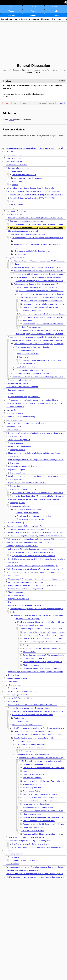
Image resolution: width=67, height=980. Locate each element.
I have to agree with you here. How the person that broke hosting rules (38, 609)
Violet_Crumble (14, 576)
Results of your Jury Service (34, 784)
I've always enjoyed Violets (17, 695)
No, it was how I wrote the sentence (28, 178)
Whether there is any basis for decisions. (33, 755)
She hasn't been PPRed (15, 407)
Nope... (26, 771)
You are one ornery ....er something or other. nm (42, 668)
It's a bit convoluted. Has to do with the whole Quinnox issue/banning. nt (37, 191)
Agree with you (12, 562)
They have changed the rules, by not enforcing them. (31, 841)
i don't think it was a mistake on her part (22, 387)
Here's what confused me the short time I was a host (44, 768)
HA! (10, 602)
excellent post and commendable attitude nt (26, 582)
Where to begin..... (14, 430)
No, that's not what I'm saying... (28, 619)
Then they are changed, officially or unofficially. (31, 844)
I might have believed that (33, 827)
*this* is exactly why (16, 523)
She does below (16, 181)
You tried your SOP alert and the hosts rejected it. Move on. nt (33, 705)
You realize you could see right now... (37, 764)
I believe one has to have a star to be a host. (40, 801)
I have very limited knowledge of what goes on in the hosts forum (34, 453)
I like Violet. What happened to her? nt (21, 692)
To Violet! (10, 151)
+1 (17, 208)
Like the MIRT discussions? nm (31, 748)
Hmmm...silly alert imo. (32, 788)
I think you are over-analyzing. (20, 446)
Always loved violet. (14, 420)
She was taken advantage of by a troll (23, 231)
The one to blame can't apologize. (23, 489)
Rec (6, 103)
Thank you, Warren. (18, 473)
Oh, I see (26, 645)
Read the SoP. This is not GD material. (21, 698)
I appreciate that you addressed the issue (24, 605)
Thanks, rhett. (15, 486)
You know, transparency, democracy (31, 745)
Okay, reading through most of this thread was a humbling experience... (34, 572)
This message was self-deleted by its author (33, 347)
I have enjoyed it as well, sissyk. (32, 519)
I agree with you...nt (16, 390)
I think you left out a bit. (25, 350)
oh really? (14, 688)
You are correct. (29, 364)
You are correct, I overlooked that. (36, 804)
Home (11, 7)
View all (38, 72)
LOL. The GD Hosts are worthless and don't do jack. (41, 761)
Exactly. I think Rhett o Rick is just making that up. (43, 662)
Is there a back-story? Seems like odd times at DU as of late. (30, 188)
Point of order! (19, 718)
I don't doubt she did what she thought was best (32, 251)
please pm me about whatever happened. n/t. (24, 526)
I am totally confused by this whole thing (22, 546)
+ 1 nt (11, 393)
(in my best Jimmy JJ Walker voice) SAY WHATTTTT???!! (33, 198)
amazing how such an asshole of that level (32, 374)
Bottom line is (12, 682)
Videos (11, 11)
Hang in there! (14, 675)
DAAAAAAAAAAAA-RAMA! (17, 678)
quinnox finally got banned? (21, 380)
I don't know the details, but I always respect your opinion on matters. (39, 377)
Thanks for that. (16, 436)
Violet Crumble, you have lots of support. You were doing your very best (35, 569)
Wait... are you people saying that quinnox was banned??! (36, 284)
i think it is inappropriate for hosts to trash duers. (33, 731)
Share (52, 103)
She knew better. (18, 264)
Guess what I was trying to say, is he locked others (41, 360)
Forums (34, 11)
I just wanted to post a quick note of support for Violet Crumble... (30, 148)
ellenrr (8, 81)
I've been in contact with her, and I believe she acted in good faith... (38, 238)
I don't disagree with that (32, 814)
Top (15, 103)
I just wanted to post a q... (53, 19)
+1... (14, 612)
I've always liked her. (15, 155)
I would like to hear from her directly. (21, 417)
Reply (61, 103)
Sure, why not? (27, 751)
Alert (24, 103)
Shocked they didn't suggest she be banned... (40, 794)
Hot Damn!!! (18, 205)
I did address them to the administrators (39, 821)
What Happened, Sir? (15, 215)
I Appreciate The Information (20, 383)
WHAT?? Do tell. (29, 652)
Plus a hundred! (20, 254)
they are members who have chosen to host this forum (33, 556)
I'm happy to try (22, 721)
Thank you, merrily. (18, 503)
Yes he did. (23, 357)
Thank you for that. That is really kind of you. (40, 307)
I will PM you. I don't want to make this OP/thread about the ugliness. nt (37, 218)
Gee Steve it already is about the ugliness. (27, 221)
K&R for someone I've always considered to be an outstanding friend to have (36, 877)
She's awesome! (13, 864)
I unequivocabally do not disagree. (25, 861)
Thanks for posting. (16, 592)
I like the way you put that (31, 311)
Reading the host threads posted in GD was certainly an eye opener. (38, 340)
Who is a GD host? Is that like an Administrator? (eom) (32, 552)
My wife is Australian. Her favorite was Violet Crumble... (29, 542)
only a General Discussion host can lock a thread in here (31, 549)
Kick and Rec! (12, 410)
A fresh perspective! (16, 854)
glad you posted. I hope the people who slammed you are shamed (34, 586)
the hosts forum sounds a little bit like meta (26, 466)
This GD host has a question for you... (27, 725)
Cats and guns (14, 702)
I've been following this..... (19, 168)
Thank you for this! (18, 450)
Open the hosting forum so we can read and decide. (34, 738)
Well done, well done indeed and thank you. (23, 870)
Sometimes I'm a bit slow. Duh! (24, 175)
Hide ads (11, 15)
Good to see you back (17, 595)
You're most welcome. (21, 506)
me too (9, 851)
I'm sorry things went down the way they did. (26, 589)
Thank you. (14, 456)
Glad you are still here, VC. (19, 599)
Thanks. (15, 185)
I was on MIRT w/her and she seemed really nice (25, 423)
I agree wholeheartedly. (16, 158)
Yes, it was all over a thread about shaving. (34, 516)
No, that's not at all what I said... (32, 625)
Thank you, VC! (16, 480)
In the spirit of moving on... (17, 211)
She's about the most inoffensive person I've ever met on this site (32, 400)
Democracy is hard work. (16, 413)
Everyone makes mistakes (17, 165)
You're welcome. (17, 443)
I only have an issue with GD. (34, 774)
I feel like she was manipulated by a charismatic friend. (28, 529)
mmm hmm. (27, 321)
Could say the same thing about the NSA (37, 808)
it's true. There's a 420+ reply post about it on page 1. (36, 287)
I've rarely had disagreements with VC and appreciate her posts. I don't (34, 403)
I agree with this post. (17, 470)
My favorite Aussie (14, 427)
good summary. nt (17, 258)
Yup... (14, 201)
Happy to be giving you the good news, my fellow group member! (41, 334)
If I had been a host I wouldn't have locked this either (33, 715)
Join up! (33, 15)
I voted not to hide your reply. (32, 831)
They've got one (15, 685)
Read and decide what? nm (26, 741)
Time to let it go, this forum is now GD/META (26, 837)
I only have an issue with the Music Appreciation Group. (45, 781)
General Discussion (30, 19)
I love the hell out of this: (25, 367)
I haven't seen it (16, 171)
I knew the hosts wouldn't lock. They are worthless (30, 708)
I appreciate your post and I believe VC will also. (27, 483)
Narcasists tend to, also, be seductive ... (24, 397)
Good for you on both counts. (27, 513)
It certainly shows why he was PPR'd (30, 370)
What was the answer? (32, 665)
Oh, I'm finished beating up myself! (27, 509)
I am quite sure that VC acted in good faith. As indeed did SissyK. (32, 566)
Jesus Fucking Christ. (31, 791)
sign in (11, 120)
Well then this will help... (32, 778)
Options (43, 103)
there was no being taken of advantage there (28, 234)
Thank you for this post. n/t (19, 440)
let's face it (14, 857)
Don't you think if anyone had (34, 658)
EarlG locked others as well (28, 354)
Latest (34, 7)
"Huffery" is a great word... (31, 327)
